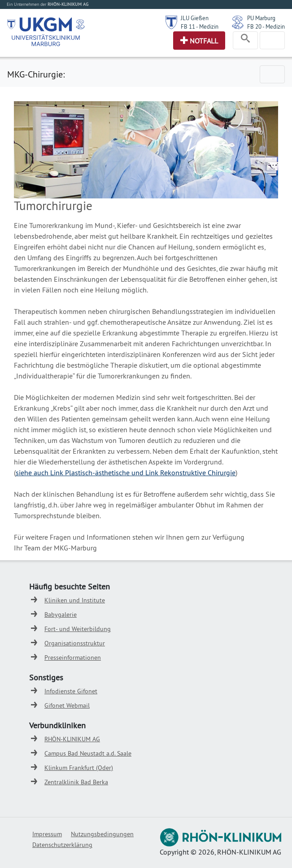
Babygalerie (61, 614)
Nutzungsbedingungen (102, 834)
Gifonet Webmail (67, 705)
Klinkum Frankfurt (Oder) (79, 768)
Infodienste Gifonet (71, 691)
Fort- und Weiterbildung (78, 629)
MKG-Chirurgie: (36, 74)
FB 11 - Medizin (200, 26)
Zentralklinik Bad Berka (76, 782)
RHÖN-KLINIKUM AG (72, 739)
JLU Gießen (195, 18)
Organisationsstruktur (75, 643)
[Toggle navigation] (245, 40)
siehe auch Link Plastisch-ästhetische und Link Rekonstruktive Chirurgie (126, 473)
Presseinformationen (73, 657)
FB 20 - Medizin (266, 26)
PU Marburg (261, 18)
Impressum (47, 834)
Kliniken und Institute (75, 600)
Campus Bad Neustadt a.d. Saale (88, 753)
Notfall (204, 41)
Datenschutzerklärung (62, 845)
